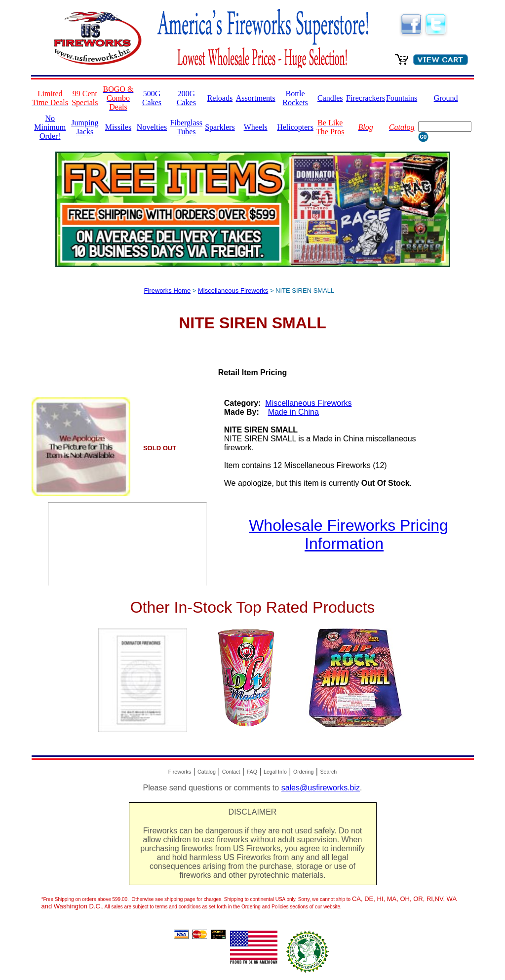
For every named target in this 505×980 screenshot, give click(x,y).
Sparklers (220, 127)
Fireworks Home (168, 291)
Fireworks (180, 772)
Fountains (402, 98)
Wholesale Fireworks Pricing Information (349, 534)
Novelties (152, 127)
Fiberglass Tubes (186, 127)
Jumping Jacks (85, 127)
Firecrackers (366, 98)
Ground (446, 98)
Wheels (256, 127)
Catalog (207, 772)
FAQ (252, 772)
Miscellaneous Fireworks (233, 291)
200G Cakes (186, 98)
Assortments (256, 98)
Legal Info (275, 772)
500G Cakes (152, 98)
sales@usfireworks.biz (321, 788)
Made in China (293, 412)
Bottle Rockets (295, 98)
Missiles (118, 127)
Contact (231, 772)
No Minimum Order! (50, 127)
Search (328, 772)
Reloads (220, 98)
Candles (330, 98)
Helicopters (295, 127)
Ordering (303, 772)
